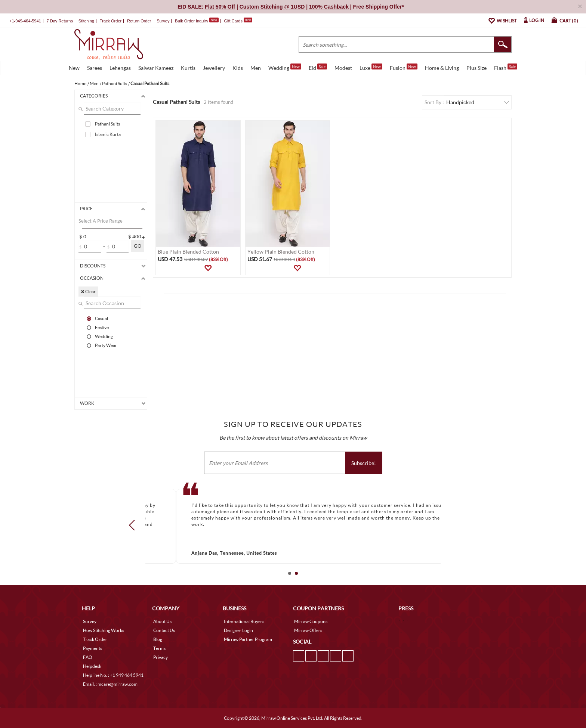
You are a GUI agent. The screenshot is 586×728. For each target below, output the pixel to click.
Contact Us (164, 630)
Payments (92, 648)
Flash (506, 67)
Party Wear (106, 345)
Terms (159, 648)
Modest (343, 68)
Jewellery (214, 68)
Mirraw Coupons (311, 621)
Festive (102, 327)
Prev (134, 525)
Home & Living (442, 68)
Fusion (404, 67)
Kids (238, 68)
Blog (158, 639)
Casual (101, 318)
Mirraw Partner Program (248, 639)
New (74, 68)
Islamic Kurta (108, 134)
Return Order (139, 21)
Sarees (95, 68)
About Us (162, 621)
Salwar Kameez (156, 68)
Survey (163, 21)
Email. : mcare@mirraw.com (110, 684)
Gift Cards (238, 21)
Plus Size (476, 68)
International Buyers (244, 621)
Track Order (111, 21)
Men (256, 68)
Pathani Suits (107, 124)
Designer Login (238, 630)
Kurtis (188, 68)
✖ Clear (88, 292)
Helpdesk (92, 666)
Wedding (285, 67)
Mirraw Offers (308, 630)
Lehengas (120, 68)
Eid (318, 67)
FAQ (88, 657)
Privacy (161, 657)
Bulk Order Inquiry (192, 21)
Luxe (371, 67)
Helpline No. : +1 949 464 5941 (113, 675)
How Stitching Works (104, 630)
